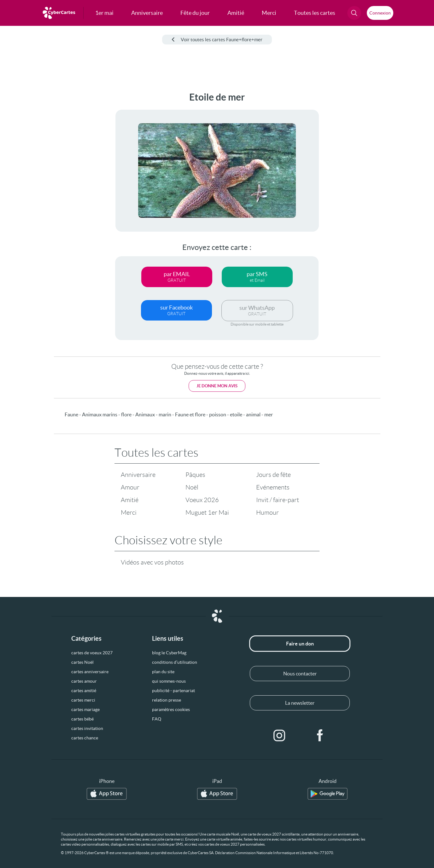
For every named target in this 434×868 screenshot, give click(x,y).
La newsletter (300, 703)
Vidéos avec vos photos (152, 562)
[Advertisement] (47, 186)
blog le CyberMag (169, 653)
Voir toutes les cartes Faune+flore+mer (217, 40)
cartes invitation (87, 728)
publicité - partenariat (173, 691)
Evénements (273, 487)
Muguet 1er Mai (207, 512)
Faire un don (300, 644)
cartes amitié (84, 691)
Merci (129, 512)
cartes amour (84, 681)
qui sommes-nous (169, 681)
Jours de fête (273, 475)
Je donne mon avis (217, 386)
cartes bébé (82, 719)
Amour (130, 487)
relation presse (167, 700)
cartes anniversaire (90, 672)
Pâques (195, 475)
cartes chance (85, 738)
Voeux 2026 (202, 500)
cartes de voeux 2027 (92, 653)
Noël (192, 487)
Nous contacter (300, 674)
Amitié (130, 500)
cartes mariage (85, 709)
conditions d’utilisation (175, 662)
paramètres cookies (171, 709)
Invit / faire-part (278, 500)
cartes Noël (82, 662)
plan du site (163, 672)
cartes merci (83, 700)
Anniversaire (138, 475)
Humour (267, 512)
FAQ (157, 719)
